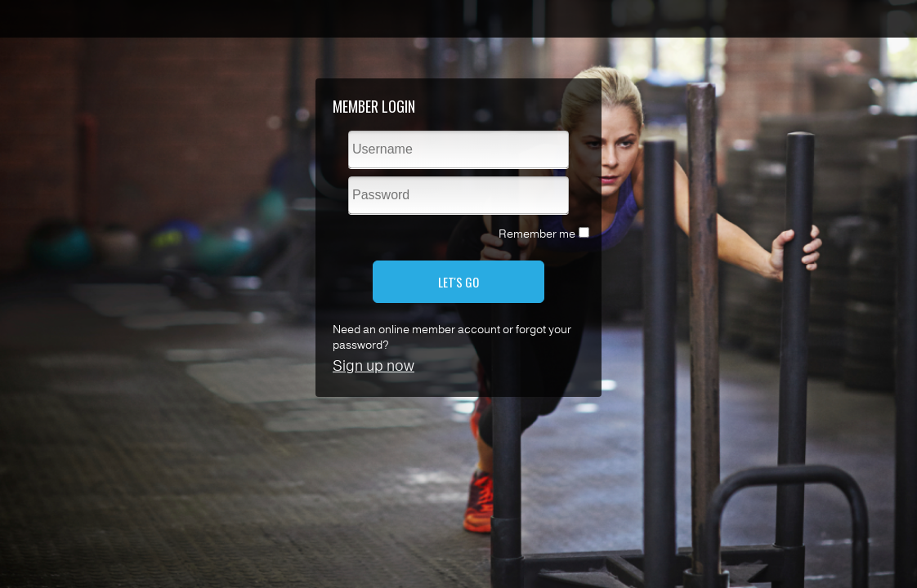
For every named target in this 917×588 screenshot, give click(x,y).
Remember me (537, 234)
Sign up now (374, 366)
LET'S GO (458, 282)
